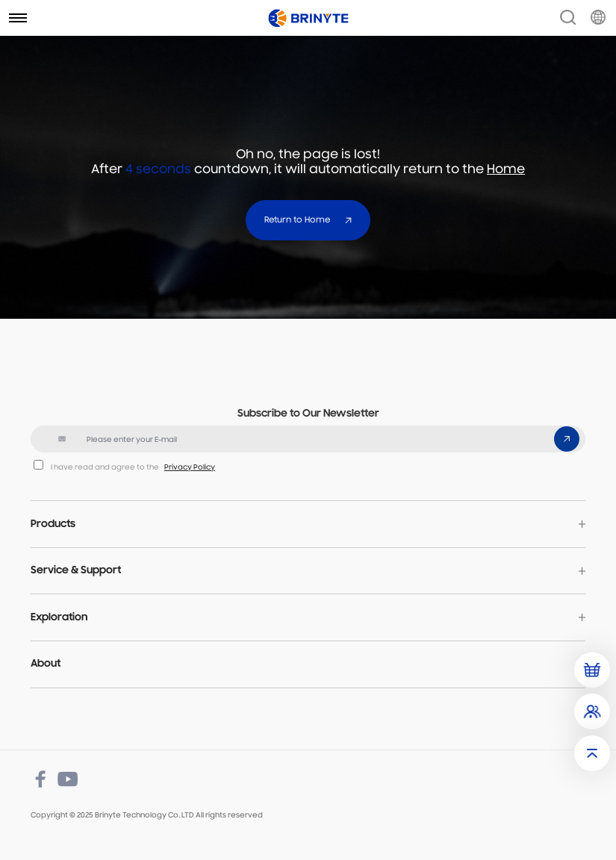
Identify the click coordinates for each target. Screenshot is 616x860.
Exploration (59, 618)
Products (53, 524)
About (46, 664)
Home (506, 170)
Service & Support (76, 571)
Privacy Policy (190, 468)
